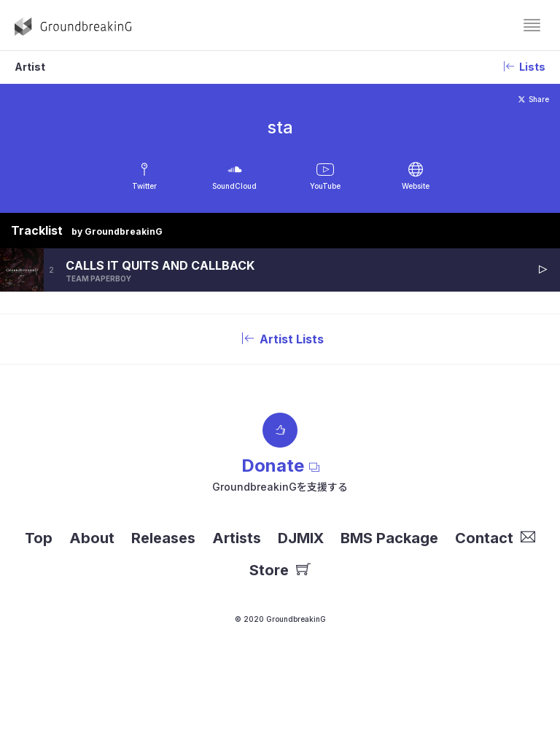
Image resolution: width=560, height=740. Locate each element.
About (92, 538)
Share (534, 99)
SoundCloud (234, 186)
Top (39, 538)
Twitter (144, 186)
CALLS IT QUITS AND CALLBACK (160, 265)
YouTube (325, 186)
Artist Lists (280, 339)
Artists (237, 538)
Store (280, 570)
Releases (163, 538)
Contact (495, 538)
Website (416, 186)
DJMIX (301, 538)
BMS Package (389, 538)
